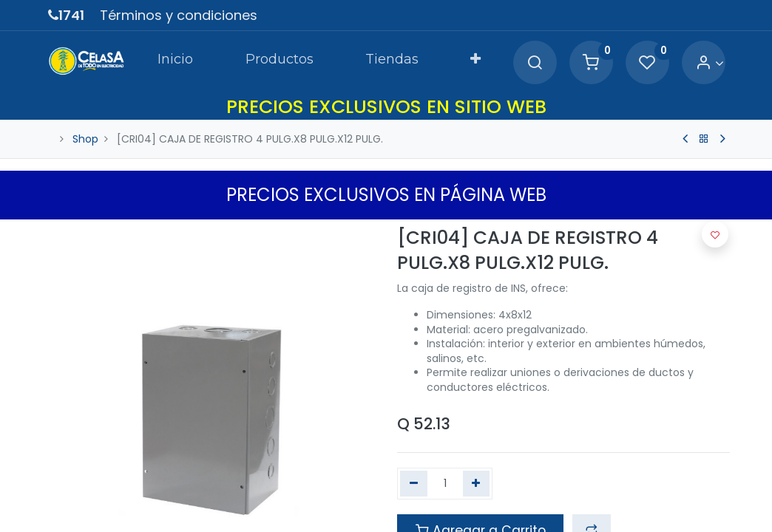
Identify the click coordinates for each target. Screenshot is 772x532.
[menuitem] (175, 62)
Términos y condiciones (179, 15)
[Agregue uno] (477, 484)
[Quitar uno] (414, 484)
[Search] (535, 63)
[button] (475, 62)
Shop (85, 139)
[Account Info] (710, 63)
